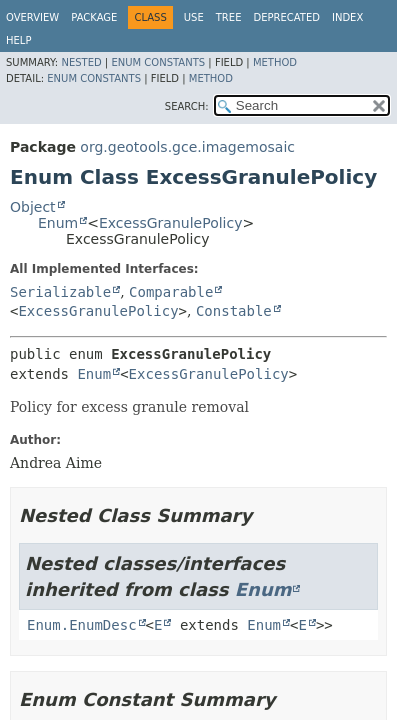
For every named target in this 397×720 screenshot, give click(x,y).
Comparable (171, 292)
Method (275, 62)
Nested (81, 62)
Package (94, 17)
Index (347, 17)
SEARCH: (187, 106)
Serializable (60, 292)
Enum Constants (158, 62)
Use (194, 17)
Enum (58, 223)
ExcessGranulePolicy (171, 223)
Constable (234, 311)
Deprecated (286, 17)
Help (18, 40)
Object (33, 207)
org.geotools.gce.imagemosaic (187, 147)
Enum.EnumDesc (82, 625)
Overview (32, 17)
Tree (229, 17)
